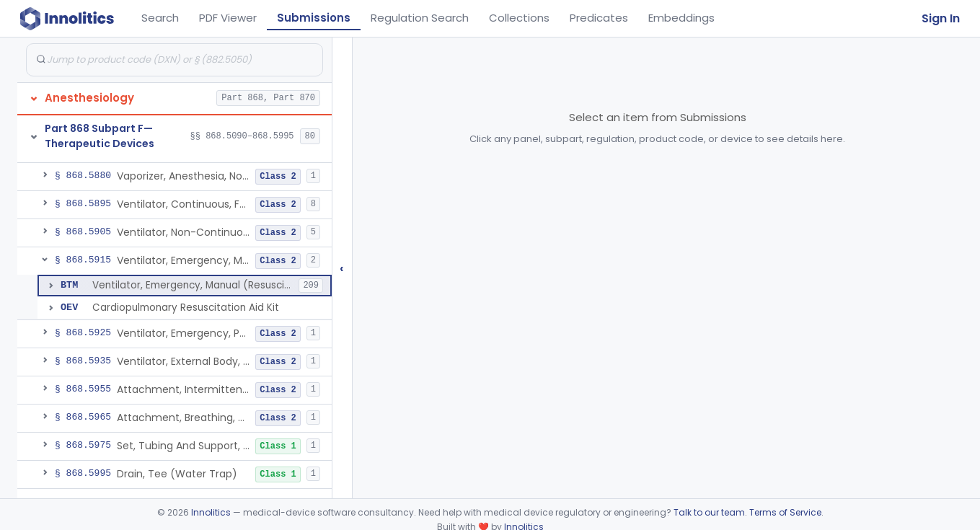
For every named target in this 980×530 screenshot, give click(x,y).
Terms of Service (785, 512)
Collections (519, 18)
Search (160, 18)
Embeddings (681, 18)
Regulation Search (420, 18)
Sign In (941, 18)
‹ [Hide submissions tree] (342, 268)
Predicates (599, 18)
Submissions (314, 18)
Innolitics (211, 512)
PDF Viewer (228, 18)
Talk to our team (709, 512)
